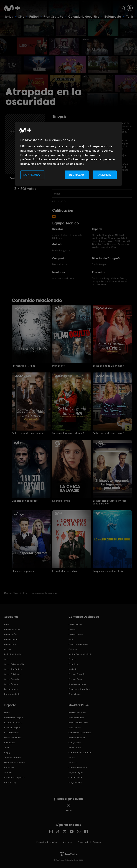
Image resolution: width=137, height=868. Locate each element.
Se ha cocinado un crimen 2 (68, 433)
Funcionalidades (76, 717)
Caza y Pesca (75, 694)
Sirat (71, 639)
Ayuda (69, 807)
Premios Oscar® (77, 674)
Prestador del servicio (47, 842)
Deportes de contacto (15, 762)
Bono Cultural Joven (78, 722)
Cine (21, 16)
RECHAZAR (77, 175)
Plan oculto (59, 366)
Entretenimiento (12, 694)
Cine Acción (10, 644)
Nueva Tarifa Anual (78, 767)
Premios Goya (75, 679)
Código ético (75, 742)
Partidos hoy (10, 782)
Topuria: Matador (13, 757)
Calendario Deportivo (15, 777)
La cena (72, 629)
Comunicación (75, 777)
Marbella (73, 669)
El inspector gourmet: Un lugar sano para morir (110, 502)
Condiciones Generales (80, 732)
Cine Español (11, 634)
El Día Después (11, 732)
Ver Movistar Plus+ (77, 712)
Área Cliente (75, 727)
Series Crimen (11, 684)
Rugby (7, 752)
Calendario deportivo (84, 16)
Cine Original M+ (12, 629)
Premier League (12, 727)
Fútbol (34, 16)
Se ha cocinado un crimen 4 (28, 433)
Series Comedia (12, 679)
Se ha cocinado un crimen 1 (109, 433)
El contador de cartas (64, 571)
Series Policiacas (12, 674)
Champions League (14, 717)
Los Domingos (75, 624)
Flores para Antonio (78, 644)
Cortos (7, 649)
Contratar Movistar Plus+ (80, 752)
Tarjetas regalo (76, 772)
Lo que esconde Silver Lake (108, 571)
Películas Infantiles (13, 654)
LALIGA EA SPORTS (13, 722)
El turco (72, 659)
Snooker (8, 772)
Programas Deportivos (79, 689)
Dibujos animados (77, 684)
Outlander (73, 649)
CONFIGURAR (32, 175)
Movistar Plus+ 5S (77, 737)
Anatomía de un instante (80, 654)
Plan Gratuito (54, 16)
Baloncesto (113, 16)
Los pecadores (76, 634)
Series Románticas (13, 669)
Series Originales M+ (14, 664)
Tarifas (72, 757)
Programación (75, 782)
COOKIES (97, 842)
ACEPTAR (105, 175)
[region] (68, 154)
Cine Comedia (11, 639)
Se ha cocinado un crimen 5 (109, 366)
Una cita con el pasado (25, 501)
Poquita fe (73, 664)
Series (9, 16)
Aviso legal (68, 842)
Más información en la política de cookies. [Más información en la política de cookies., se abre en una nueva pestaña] (57, 164)
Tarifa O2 (73, 762)
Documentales (11, 689)
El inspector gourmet (24, 571)
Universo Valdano (13, 737)
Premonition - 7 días (23, 366)
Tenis (130, 16)
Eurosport (9, 767)
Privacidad (83, 842)
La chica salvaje (61, 501)
